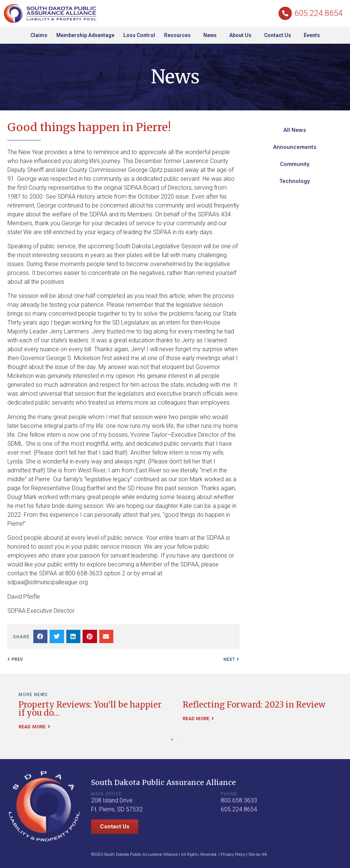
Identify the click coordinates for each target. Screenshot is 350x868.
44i (264, 854)
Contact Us (279, 35)
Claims (39, 35)
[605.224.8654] (285, 13)
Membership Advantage (85, 35)
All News (295, 130)
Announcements (295, 147)
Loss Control (139, 35)
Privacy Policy (233, 854)
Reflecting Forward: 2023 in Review (254, 705)
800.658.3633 (239, 800)
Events (312, 35)
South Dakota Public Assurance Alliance (164, 782)
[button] (40, 636)
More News (33, 695)
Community (295, 164)
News (212, 35)
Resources (179, 35)
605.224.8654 (319, 13)
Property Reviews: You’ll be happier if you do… (90, 709)
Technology (294, 181)
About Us (242, 35)
